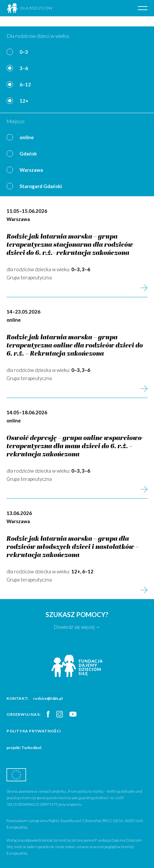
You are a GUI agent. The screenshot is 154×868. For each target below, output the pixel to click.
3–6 (24, 68)
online (27, 137)
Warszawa (31, 170)
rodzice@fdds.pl (48, 698)
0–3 (24, 52)
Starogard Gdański (41, 186)
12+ (24, 101)
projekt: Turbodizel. (24, 748)
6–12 (25, 84)
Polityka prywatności (34, 731)
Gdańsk (28, 154)
